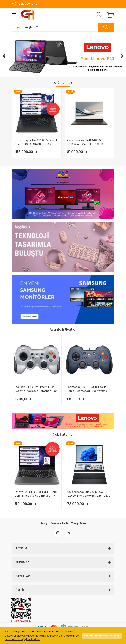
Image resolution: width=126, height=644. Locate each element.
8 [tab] (77, 162)
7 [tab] (71, 162)
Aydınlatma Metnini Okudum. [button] (102, 636)
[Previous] (4, 56)
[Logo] (28, 15)
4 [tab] (53, 162)
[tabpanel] (37, 123)
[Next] (122, 56)
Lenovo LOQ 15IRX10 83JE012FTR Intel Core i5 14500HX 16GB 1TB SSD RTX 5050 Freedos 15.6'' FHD (36, 494)
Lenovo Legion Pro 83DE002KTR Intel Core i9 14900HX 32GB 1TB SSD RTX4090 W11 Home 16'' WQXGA (36, 142)
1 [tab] (36, 162)
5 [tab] (59, 162)
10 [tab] (89, 162)
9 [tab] (83, 162)
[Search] (63, 27)
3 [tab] (47, 162)
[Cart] (109, 15)
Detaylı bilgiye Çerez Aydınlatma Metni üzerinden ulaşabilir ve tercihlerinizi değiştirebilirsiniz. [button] (42, 638)
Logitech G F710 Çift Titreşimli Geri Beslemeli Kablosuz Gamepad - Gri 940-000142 (36, 389)
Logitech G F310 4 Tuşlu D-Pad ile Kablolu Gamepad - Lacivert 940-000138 (88, 389)
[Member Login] (97, 15)
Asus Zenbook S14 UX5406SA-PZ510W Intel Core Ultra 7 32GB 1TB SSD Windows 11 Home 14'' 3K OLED (87, 142)
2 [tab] (41, 162)
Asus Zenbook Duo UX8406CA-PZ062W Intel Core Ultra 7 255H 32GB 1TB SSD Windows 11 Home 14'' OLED (89, 494)
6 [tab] (65, 162)
